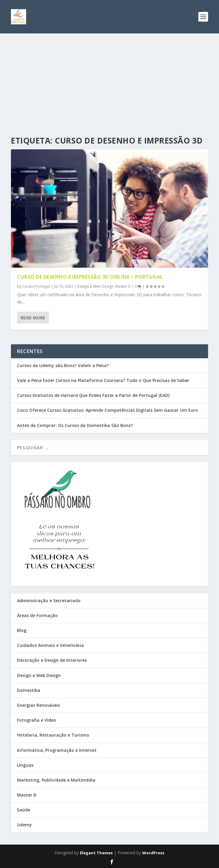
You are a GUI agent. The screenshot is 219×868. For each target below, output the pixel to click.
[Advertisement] (109, 79)
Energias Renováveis (38, 705)
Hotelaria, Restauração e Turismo (53, 735)
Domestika (29, 690)
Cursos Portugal (36, 286)
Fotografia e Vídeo (37, 720)
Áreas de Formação (37, 615)
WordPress (153, 853)
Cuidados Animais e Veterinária (50, 645)
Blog (22, 630)
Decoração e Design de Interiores (52, 660)
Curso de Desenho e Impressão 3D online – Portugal (90, 277)
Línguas (25, 765)
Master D (123, 286)
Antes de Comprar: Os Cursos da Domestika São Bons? (75, 425)
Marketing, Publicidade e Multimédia (56, 780)
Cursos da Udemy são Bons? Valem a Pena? (63, 365)
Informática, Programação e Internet (57, 750)
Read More (33, 318)
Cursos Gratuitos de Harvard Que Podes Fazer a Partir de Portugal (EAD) (93, 395)
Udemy (24, 825)
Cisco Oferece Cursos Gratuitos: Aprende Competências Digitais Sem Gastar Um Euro (108, 410)
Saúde (24, 810)
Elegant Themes (96, 853)
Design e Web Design (95, 286)
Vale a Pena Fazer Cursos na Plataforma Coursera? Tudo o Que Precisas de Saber (103, 380)
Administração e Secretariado (49, 601)
